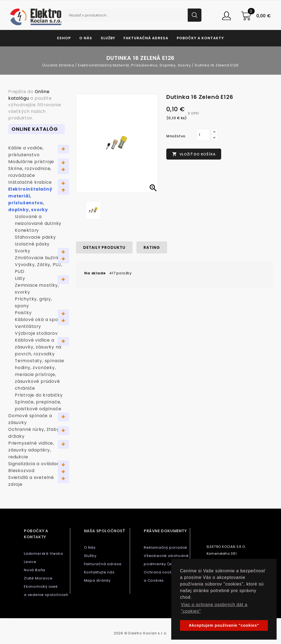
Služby (108, 38)
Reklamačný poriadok (166, 547)
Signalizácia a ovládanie (36, 464)
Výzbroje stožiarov (36, 333)
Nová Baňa (35, 570)
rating (152, 247)
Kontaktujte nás (99, 572)
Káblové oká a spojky (40, 320)
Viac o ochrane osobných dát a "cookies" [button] (214, 608)
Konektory (27, 230)
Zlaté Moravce (38, 578)
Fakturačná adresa (146, 38)
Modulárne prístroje (31, 162)
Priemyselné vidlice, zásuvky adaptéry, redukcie (31, 450)
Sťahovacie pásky (35, 237)
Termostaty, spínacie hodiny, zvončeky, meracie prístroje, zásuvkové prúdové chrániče (40, 374)
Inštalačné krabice (30, 182)
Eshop (64, 38)
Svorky (23, 251)
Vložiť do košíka (194, 154)
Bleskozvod (21, 471)
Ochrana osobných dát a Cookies (167, 576)
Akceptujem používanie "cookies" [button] (224, 625)
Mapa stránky (97, 580)
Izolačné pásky (32, 244)
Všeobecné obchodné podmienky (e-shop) (166, 560)
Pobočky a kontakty (200, 38)
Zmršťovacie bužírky (38, 258)
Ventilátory (28, 326)
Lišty (20, 278)
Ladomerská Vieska (43, 554)
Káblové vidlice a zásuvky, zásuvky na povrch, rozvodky (38, 347)
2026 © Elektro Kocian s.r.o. (140, 633)
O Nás (86, 38)
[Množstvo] (203, 135)
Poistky (23, 313)
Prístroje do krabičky (39, 395)
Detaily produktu (104, 247)
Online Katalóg (35, 129)
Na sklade (95, 273)
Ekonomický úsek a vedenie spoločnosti (46, 591)
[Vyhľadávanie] (132, 15)
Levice (30, 562)
